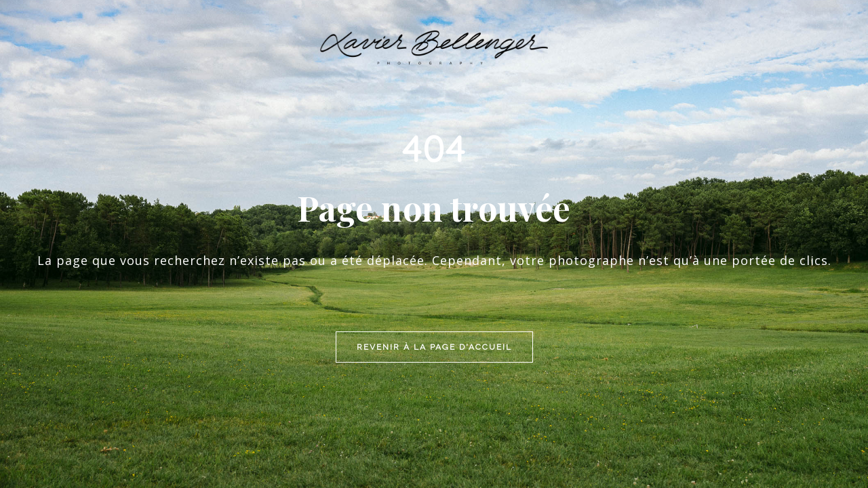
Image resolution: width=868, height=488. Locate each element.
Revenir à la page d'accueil (434, 256)
